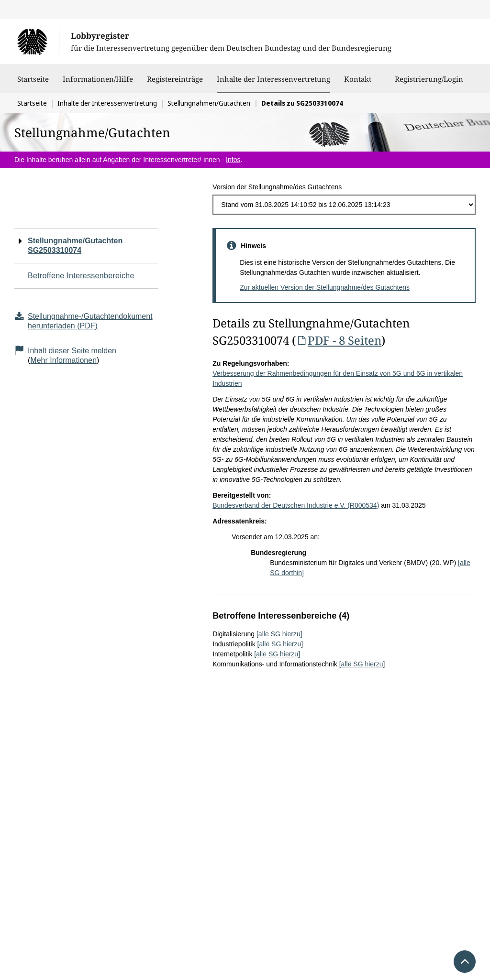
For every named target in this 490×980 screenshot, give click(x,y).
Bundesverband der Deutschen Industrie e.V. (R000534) (296, 505)
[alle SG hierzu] (279, 634)
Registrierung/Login (429, 84)
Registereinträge (175, 84)
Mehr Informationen (63, 360)
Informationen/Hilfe (98, 84)
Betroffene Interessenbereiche (81, 276)
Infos (233, 160)
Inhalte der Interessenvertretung (273, 79)
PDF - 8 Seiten (339, 340)
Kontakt (358, 84)
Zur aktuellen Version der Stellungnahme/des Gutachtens (325, 287)
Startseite (33, 84)
